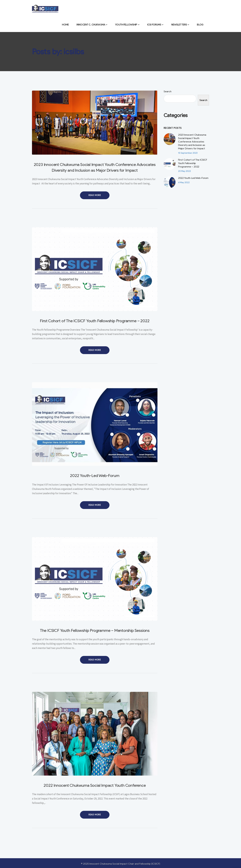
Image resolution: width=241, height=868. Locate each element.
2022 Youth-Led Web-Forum (95, 476)
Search (168, 91)
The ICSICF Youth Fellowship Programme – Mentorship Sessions (95, 630)
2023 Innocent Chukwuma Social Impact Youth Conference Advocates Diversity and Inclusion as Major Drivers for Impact (192, 142)
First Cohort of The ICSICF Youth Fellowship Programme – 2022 (95, 321)
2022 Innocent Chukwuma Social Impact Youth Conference (95, 785)
